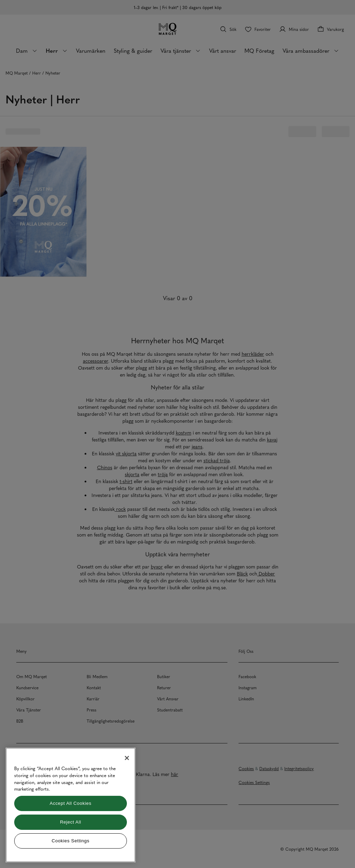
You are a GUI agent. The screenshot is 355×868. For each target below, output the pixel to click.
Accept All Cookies (70, 803)
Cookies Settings (71, 841)
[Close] (127, 758)
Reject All (71, 822)
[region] (71, 805)
